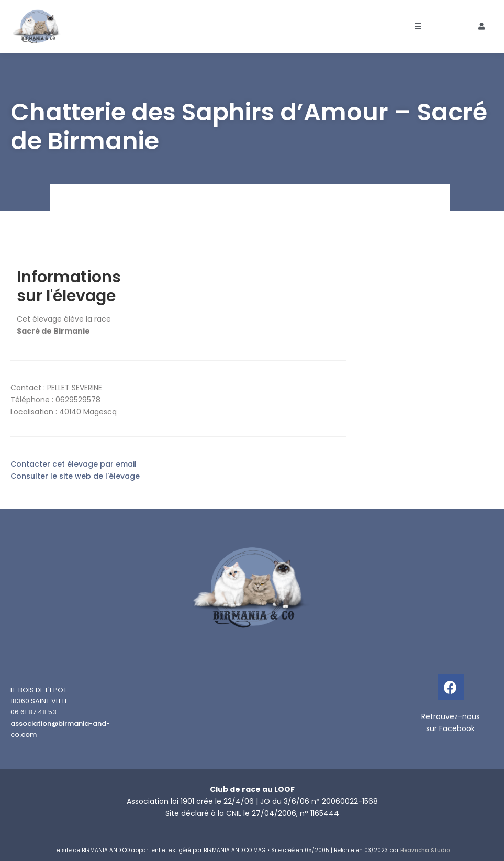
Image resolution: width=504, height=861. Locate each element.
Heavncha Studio (425, 850)
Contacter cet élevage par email (74, 464)
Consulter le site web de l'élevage (75, 476)
